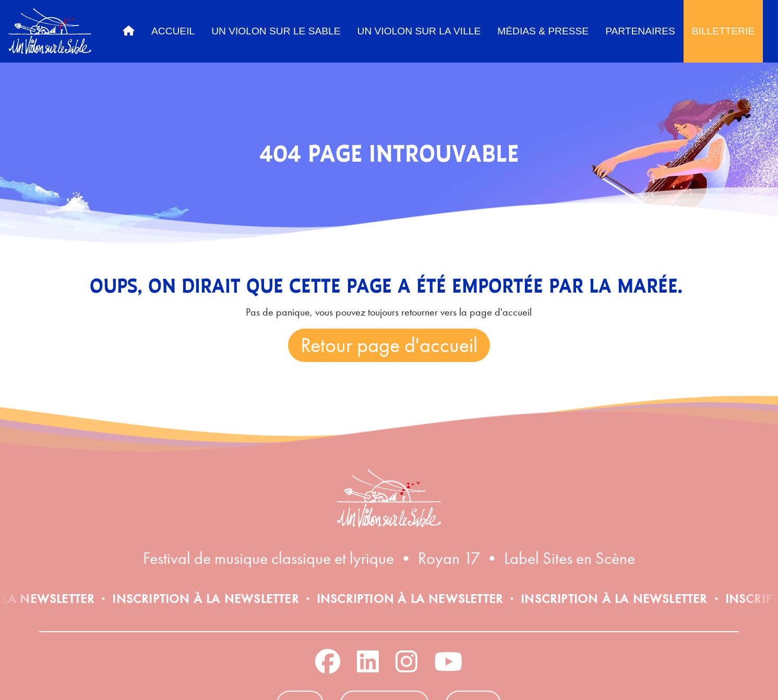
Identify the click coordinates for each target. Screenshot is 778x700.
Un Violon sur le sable (276, 31)
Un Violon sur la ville (419, 31)
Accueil (173, 31)
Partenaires (640, 31)
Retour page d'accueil (389, 345)
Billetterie (723, 31)
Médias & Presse (543, 31)
